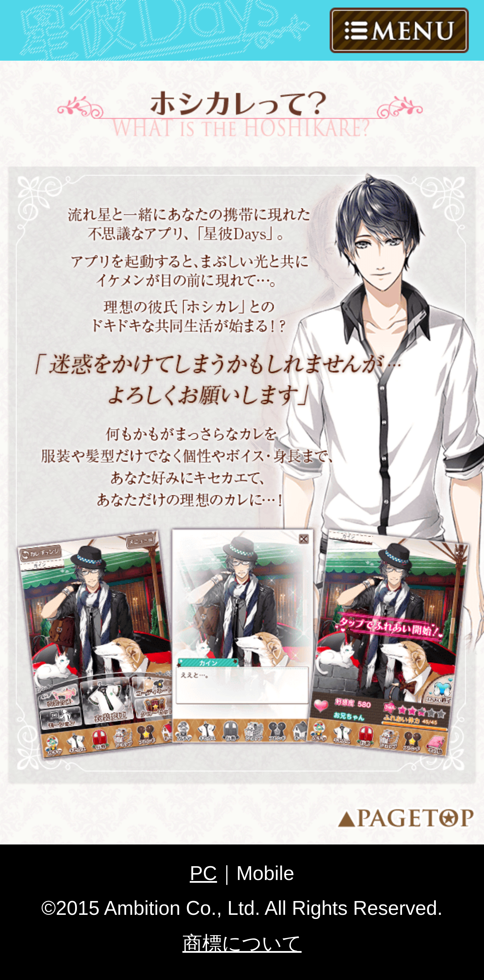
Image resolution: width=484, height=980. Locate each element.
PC (203, 873)
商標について (242, 943)
